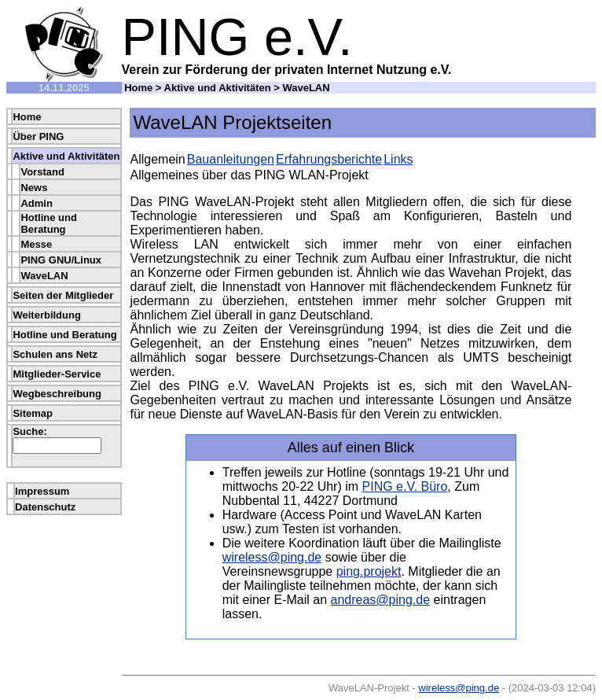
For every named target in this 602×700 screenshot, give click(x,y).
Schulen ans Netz (55, 354)
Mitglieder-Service (57, 374)
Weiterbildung (46, 315)
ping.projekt (369, 571)
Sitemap (33, 413)
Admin (36, 203)
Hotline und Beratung (49, 223)
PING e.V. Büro (405, 486)
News (34, 188)
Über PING (38, 136)
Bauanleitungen (231, 159)
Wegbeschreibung (57, 394)
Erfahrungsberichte (329, 159)
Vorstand (42, 172)
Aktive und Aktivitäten (218, 88)
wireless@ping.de (272, 557)
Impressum (42, 491)
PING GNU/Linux (61, 260)
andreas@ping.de (381, 600)
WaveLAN (44, 276)
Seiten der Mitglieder (63, 295)
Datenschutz (45, 507)
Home (138, 88)
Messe (36, 244)
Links (398, 159)
